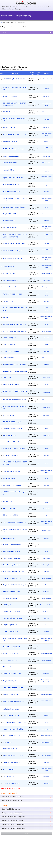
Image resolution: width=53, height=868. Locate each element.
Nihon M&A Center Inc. (10, 142)
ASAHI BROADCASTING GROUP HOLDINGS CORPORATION (15, 236)
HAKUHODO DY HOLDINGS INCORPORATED (15, 463)
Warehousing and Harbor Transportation (46, 681)
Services (46, 142)
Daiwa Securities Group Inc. (12, 471)
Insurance (46, 192)
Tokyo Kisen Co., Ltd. (10, 681)
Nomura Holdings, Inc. (10, 170)
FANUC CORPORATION (11, 185)
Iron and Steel (46, 415)
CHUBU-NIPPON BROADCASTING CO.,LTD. (15, 309)
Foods (46, 625)
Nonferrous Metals (46, 531)
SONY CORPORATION (10, 515)
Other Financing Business (46, 565)
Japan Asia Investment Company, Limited (15, 639)
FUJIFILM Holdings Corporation (13, 618)
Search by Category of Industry (12, 797)
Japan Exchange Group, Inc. (12, 565)
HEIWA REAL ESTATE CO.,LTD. (13, 688)
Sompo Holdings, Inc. (10, 338)
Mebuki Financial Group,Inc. (12, 442)
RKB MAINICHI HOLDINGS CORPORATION (15, 199)
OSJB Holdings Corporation (12, 611)
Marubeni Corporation (10, 163)
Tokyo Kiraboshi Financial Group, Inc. (15, 585)
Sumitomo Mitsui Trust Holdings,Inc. (14, 207)
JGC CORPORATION (10, 749)
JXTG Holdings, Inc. (9, 274)
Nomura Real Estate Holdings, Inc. (14, 572)
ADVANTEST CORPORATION (13, 578)
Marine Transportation (46, 654)
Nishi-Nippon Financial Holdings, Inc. (15, 722)
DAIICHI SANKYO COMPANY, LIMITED (15, 392)
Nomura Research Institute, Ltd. (13, 259)
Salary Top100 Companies (11, 809)
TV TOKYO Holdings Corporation (13, 149)
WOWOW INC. (8, 501)
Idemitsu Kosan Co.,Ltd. (11, 695)
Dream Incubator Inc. (10, 344)
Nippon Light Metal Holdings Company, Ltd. (15, 531)
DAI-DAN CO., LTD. (9, 777)
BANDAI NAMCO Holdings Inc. (13, 422)
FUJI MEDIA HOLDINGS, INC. (13, 294)
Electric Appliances (46, 185)
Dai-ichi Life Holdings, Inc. (11, 783)
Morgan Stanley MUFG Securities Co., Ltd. (15, 80)
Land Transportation (46, 756)
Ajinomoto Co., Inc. (9, 667)
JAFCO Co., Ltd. (8, 317)
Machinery (46, 631)
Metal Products (46, 280)
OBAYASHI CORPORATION (12, 485)
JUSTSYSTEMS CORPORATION (14, 702)
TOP (2, 22)
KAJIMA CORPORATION (11, 351)
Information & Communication (46, 104)
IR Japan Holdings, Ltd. (10, 455)
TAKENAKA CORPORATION (12, 545)
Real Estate (46, 120)
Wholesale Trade (46, 96)
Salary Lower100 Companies (12, 813)
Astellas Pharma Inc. (10, 435)
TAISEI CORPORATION (11, 508)
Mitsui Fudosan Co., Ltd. (11, 220)
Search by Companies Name (12, 800)
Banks (46, 207)
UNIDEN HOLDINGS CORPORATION (15, 331)
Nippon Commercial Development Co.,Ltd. (15, 120)
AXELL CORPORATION (11, 660)
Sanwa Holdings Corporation (12, 558)
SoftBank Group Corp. (10, 228)
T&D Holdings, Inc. (9, 538)
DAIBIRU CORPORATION (11, 762)
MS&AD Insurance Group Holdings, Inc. (15, 493)
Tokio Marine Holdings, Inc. (12, 192)
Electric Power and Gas (46, 742)
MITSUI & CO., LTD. (9, 127)
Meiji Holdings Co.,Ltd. (10, 625)
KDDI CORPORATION (10, 769)
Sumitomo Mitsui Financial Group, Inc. (15, 324)
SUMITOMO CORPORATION (12, 156)
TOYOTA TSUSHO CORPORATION (14, 400)
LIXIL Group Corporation (11, 280)
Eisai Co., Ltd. (7, 378)
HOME (26, 834)
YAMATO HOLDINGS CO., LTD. (13, 756)
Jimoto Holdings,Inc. (9, 478)
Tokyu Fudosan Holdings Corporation (15, 364)
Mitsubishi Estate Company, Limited (14, 244)
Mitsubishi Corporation (10, 96)
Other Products (46, 422)
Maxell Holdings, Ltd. (10, 287)
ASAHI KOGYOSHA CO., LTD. (13, 674)
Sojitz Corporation (9, 358)
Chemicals (46, 89)
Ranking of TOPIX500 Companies (13, 828)
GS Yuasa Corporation (10, 598)
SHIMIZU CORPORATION (11, 592)
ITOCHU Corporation (10, 112)
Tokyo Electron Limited (10, 214)
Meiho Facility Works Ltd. (11, 709)
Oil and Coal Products (46, 274)
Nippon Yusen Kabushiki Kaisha (13, 729)
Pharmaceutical (46, 378)
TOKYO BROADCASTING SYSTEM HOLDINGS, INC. (15, 104)
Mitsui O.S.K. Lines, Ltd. (11, 654)
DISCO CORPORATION (11, 631)
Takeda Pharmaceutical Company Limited (15, 408)
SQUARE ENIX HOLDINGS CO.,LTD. (15, 135)
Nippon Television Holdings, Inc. (13, 178)
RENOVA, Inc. (7, 742)
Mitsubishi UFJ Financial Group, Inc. (14, 449)
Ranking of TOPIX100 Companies (13, 824)
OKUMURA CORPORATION (12, 647)
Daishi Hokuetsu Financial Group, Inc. (15, 371)
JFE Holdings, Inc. (9, 415)
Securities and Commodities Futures (46, 80)
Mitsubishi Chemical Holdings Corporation (15, 89)
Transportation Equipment (46, 605)
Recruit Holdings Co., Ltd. (11, 716)
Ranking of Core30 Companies (12, 820)
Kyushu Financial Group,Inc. (12, 552)
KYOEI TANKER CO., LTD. (12, 736)
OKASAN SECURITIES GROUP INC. (15, 522)
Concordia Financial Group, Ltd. (13, 429)
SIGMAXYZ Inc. (8, 301)
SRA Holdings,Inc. (9, 266)
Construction (46, 351)
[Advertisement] (26, 50)
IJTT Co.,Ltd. (7, 605)
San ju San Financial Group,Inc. (13, 384)
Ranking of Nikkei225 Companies (13, 817)
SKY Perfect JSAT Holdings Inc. (13, 251)
